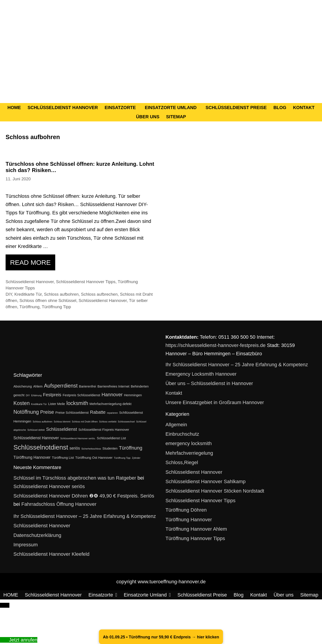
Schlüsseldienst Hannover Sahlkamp (205, 481)
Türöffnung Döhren (186, 510)
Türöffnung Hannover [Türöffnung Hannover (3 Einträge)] (32, 457)
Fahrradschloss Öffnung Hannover (59, 504)
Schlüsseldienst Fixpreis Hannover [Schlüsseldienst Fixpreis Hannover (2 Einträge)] (104, 430)
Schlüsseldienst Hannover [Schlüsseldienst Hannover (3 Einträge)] (36, 438)
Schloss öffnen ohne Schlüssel (48, 300)
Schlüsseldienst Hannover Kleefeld (51, 554)
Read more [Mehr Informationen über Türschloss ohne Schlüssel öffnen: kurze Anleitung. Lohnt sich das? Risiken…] (30, 262)
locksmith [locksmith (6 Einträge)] (77, 403)
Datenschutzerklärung (37, 535)
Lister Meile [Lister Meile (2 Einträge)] (57, 404)
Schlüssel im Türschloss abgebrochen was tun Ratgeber (75, 478)
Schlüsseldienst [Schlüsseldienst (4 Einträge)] (61, 429)
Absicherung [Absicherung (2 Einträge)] (23, 386)
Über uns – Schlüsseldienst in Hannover (209, 383)
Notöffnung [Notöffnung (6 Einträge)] (26, 412)
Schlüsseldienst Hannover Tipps (86, 282)
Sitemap (176, 117)
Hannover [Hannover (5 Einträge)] (112, 395)
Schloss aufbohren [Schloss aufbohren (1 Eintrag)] (42, 422)
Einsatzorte (120, 108)
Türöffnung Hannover (189, 520)
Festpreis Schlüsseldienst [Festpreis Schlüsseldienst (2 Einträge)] (81, 395)
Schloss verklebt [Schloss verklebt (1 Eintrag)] (108, 422)
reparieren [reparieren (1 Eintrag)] (112, 413)
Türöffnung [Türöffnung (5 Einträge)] (131, 448)
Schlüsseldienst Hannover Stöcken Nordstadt (215, 491)
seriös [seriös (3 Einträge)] (75, 448)
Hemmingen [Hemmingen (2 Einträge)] (133, 395)
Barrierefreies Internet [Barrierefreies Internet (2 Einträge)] (113, 386)
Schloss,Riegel (182, 462)
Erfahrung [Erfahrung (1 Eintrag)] (36, 395)
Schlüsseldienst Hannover (63, 108)
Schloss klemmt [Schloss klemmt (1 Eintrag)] (62, 422)
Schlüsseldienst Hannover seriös (49, 486)
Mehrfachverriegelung (189, 453)
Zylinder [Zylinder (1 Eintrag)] (136, 458)
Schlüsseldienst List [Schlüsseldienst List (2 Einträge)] (111, 438)
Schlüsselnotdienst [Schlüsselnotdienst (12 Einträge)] (41, 447)
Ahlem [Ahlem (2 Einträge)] (38, 386)
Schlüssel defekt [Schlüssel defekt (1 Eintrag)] (36, 430)
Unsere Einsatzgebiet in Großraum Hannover (215, 402)
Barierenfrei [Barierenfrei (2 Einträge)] (87, 386)
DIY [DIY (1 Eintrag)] (28, 395)
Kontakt (304, 108)
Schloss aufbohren (61, 294)
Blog (280, 108)
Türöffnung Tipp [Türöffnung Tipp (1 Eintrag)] (122, 458)
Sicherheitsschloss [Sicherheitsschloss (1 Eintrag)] (91, 449)
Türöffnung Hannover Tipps (195, 538)
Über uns (148, 117)
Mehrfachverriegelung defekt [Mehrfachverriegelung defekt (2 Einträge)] (110, 404)
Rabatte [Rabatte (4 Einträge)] (98, 412)
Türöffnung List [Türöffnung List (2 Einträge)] (63, 458)
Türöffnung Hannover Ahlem (196, 529)
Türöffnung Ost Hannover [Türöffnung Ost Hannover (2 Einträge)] (94, 458)
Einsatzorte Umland (171, 108)
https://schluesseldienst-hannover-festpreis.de (216, 345)
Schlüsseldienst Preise (236, 108)
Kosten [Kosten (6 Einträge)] (22, 403)
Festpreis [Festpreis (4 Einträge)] (52, 395)
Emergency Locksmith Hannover (201, 374)
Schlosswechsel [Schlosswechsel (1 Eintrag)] (126, 422)
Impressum (26, 545)
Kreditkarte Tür (28, 294)
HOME (14, 108)
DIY (9, 294)
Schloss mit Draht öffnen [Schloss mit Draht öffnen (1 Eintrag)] (85, 422)
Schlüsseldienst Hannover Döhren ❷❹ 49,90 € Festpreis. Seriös (84, 496)
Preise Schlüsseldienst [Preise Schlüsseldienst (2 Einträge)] (72, 413)
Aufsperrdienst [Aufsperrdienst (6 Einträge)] (61, 386)
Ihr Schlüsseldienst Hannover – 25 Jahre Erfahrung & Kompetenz (85, 516)
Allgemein (176, 425)
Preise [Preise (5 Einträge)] (47, 412)
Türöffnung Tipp (56, 307)
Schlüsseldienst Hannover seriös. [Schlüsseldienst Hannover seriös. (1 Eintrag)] (78, 438)
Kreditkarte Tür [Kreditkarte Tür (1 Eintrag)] (39, 404)
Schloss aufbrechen (99, 294)
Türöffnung (30, 307)
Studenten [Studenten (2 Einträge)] (110, 448)
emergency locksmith (189, 443)
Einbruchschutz (182, 434)
